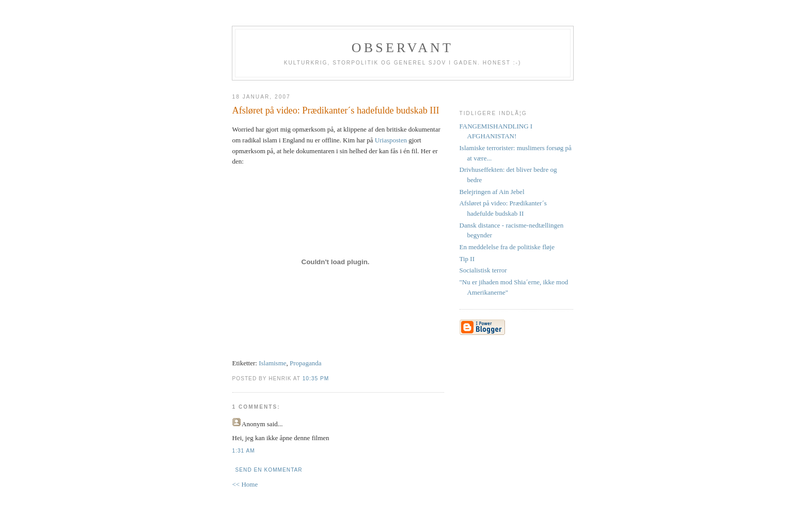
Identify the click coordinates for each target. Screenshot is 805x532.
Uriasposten (391, 140)
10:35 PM (316, 378)
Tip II (467, 259)
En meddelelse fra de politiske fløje (507, 247)
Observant (402, 48)
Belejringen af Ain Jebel (492, 192)
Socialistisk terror (483, 270)
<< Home (245, 484)
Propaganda (305, 363)
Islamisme (272, 363)
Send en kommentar (269, 470)
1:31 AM (244, 451)
